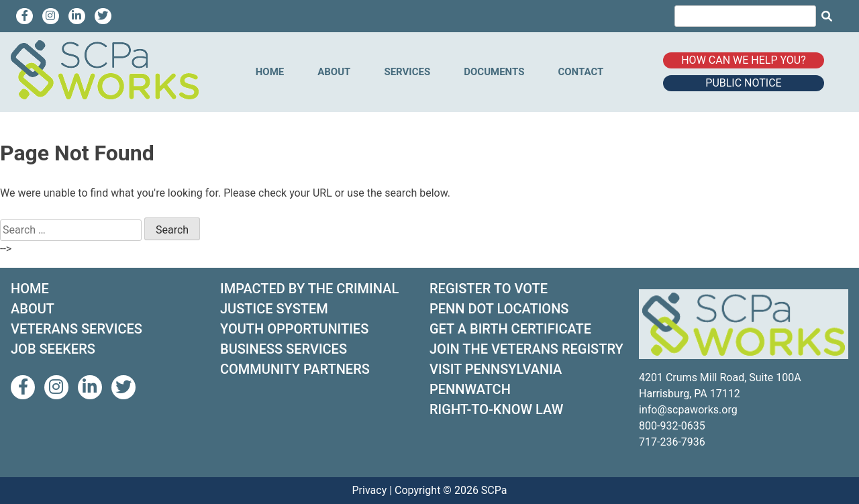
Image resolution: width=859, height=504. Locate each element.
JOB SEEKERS (53, 349)
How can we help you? (744, 60)
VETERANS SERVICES (77, 329)
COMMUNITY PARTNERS (295, 369)
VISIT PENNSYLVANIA (496, 369)
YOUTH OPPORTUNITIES (294, 329)
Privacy (370, 490)
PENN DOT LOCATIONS (499, 309)
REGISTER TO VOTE (489, 289)
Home (270, 72)
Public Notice (743, 83)
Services (407, 72)
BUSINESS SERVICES (284, 349)
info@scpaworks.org (688, 410)
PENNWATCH (470, 389)
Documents (494, 72)
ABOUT (33, 309)
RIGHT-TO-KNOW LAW (496, 409)
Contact (580, 72)
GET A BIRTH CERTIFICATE (510, 329)
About (334, 72)
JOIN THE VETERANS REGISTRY (526, 349)
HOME (30, 289)
